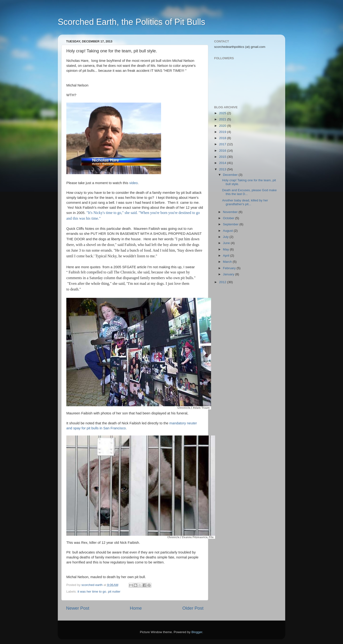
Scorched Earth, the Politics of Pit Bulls (131, 22)
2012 (223, 282)
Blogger (197, 632)
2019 (223, 132)
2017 (223, 144)
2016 (223, 151)
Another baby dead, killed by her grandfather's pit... (245, 202)
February (230, 268)
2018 (223, 138)
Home (136, 608)
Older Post (193, 608)
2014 (223, 163)
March (228, 262)
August (228, 231)
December (231, 175)
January (229, 274)
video (134, 183)
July (226, 237)
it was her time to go (92, 592)
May (226, 249)
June (227, 243)
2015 (223, 157)
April (227, 256)
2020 (223, 126)
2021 (223, 119)
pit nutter (114, 592)
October (229, 218)
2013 (223, 169)
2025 (223, 113)
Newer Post (78, 608)
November (231, 212)
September (231, 224)
